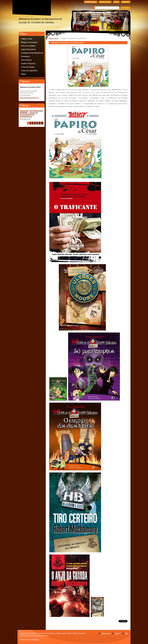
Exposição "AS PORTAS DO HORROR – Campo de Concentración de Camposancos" (31, 114)
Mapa (23, 74)
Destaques (26, 56)
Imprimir (118, 633)
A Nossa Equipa (28, 67)
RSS (127, 633)
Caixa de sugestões (29, 71)
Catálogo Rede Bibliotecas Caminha (32, 53)
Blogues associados (29, 42)
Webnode (36, 640)
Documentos (26, 60)
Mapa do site (106, 633)
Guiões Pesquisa (28, 63)
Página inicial (27, 39)
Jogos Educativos (28, 49)
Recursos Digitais (28, 46)
